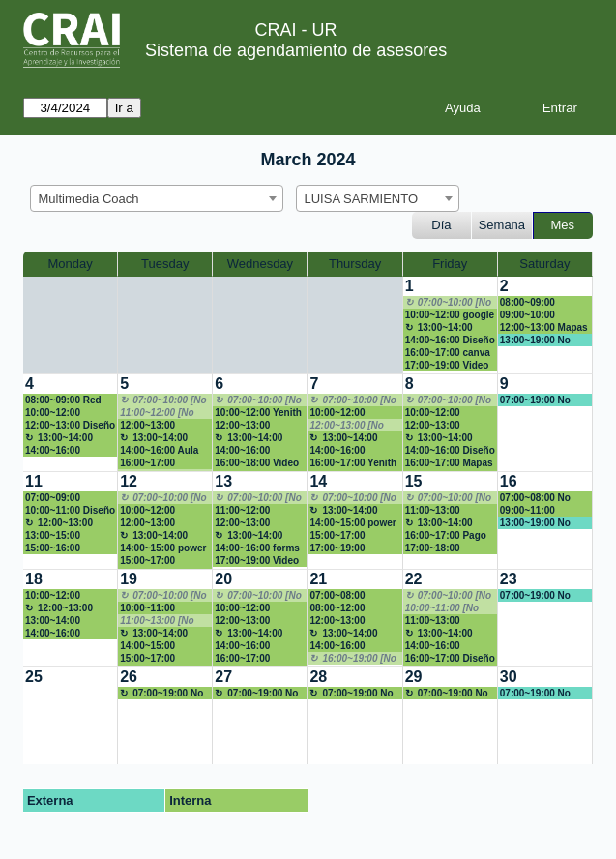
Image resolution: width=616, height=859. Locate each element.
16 (509, 481)
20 (223, 579)
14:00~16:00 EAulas (242, 451)
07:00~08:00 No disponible (535, 498)
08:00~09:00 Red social (63, 400)
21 (318, 579)
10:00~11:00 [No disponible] (442, 608)
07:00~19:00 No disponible (535, 400)
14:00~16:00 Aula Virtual (159, 451)
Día (441, 225)
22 (414, 579)
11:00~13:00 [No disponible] (157, 621)
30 (509, 677)
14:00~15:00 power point (163, 548)
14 (318, 481)
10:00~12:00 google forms (450, 315)
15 (414, 481)
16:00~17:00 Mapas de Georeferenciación (449, 463)
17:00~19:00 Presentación (340, 548)
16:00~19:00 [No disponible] (352, 659)
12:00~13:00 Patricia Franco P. (160, 426)
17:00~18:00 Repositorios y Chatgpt (439, 548)
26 (129, 677)
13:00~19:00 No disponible (535, 341)
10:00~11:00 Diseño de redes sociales (70, 511)
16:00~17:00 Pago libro (446, 536)
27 (223, 677)
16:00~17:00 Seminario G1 (246, 659)
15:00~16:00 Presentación (56, 548)
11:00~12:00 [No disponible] (157, 413)
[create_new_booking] (545, 423)
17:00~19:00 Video (447, 365)
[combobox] (157, 198)
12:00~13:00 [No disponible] (346, 426)
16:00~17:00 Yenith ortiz (353, 463)
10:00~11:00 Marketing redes (157, 608)
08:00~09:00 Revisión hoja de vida (538, 303)
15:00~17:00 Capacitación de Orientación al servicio (157, 561)
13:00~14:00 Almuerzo (439, 328)
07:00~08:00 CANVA (337, 596)
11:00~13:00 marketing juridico (447, 621)
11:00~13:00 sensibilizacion (440, 511)
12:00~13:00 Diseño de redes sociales (70, 426)
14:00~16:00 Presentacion (340, 451)
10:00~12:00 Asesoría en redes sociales (351, 413)
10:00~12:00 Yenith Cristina (258, 413)
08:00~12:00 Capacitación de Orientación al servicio (347, 608)
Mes (563, 225)
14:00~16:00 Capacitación (339, 646)
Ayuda (463, 108)
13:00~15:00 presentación (55, 536)
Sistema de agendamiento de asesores (296, 50)
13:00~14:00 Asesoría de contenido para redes (60, 621)
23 (509, 579)
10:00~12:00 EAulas (433, 413)
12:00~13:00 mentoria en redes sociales (256, 523)
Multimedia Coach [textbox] (89, 199)
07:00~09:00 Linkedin (53, 498)
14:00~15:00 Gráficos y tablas (159, 646)
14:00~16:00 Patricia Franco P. (65, 451)
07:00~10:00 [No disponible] (448, 303)
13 (223, 481)
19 (129, 579)
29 (414, 677)
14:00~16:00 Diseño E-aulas (450, 341)
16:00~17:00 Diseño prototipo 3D (450, 659)
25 (34, 677)
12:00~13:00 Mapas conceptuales (544, 328)
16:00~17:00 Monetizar (147, 463)
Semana (502, 225)
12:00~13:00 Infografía (242, 621)
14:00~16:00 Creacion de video (256, 646)
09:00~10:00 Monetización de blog (538, 315)
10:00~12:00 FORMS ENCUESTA (70, 596)
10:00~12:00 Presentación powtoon (245, 608)
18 (34, 579)
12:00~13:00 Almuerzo (59, 523)
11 (34, 481)
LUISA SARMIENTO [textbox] (362, 199)
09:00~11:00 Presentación (530, 511)
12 (129, 481)
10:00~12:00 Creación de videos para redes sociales (70, 413)
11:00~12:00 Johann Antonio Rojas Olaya (251, 511)
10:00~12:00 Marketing (147, 511)
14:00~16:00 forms (257, 548)
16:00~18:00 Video (257, 463)
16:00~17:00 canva (448, 353)
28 (318, 677)
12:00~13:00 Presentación (150, 523)
